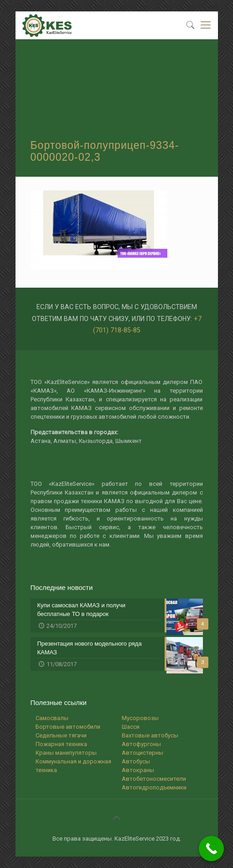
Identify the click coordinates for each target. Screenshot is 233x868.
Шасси (131, 727)
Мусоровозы (140, 718)
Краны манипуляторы (66, 753)
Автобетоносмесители (154, 779)
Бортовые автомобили (68, 727)
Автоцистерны (142, 753)
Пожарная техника (61, 744)
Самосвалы (52, 718)
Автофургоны (141, 744)
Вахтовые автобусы (150, 735)
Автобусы (136, 761)
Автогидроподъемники (154, 787)
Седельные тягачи (61, 735)
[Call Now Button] (211, 849)
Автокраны (138, 770)
